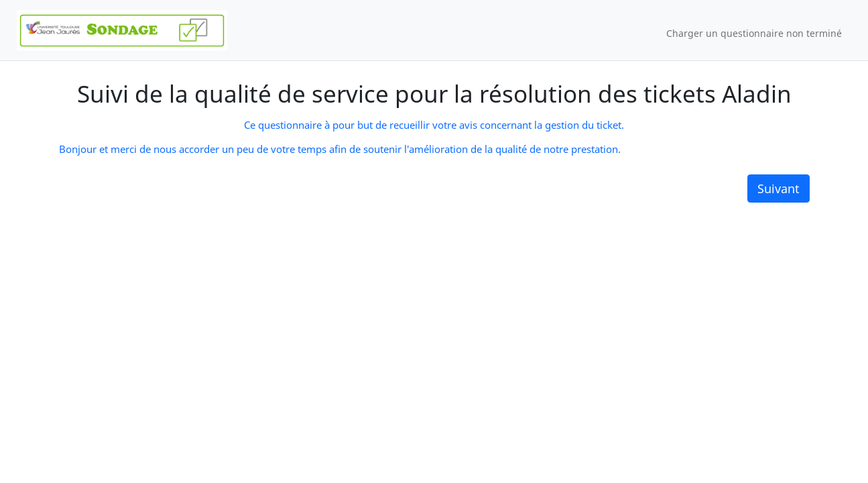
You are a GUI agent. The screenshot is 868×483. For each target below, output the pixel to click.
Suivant (779, 189)
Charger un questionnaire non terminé (754, 33)
